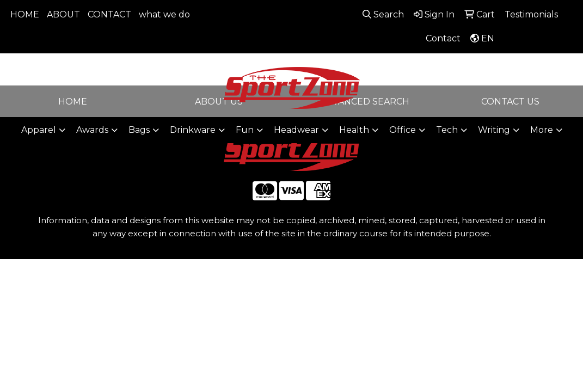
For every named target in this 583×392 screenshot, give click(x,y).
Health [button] (354, 130)
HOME (25, 14)
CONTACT (109, 14)
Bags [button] (139, 130)
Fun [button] (245, 130)
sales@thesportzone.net (483, 81)
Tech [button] (447, 130)
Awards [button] (92, 130)
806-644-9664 (483, 68)
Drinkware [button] (193, 130)
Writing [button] (494, 130)
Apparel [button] (39, 130)
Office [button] (403, 130)
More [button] (542, 130)
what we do (164, 14)
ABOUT (63, 14)
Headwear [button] (296, 130)
